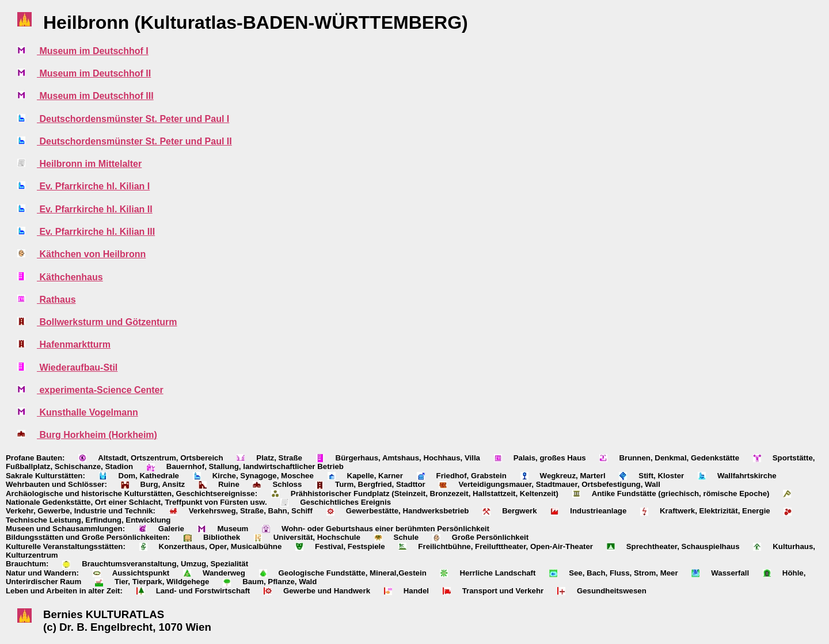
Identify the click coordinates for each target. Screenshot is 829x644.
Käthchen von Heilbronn (91, 254)
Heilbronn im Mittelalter (89, 164)
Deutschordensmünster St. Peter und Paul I (133, 119)
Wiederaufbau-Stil (77, 367)
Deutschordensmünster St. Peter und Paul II (134, 141)
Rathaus (56, 300)
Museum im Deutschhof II (94, 73)
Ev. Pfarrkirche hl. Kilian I (93, 186)
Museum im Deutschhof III (95, 96)
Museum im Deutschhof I (93, 51)
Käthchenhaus (70, 277)
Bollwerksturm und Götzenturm (107, 322)
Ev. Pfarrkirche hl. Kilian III (96, 232)
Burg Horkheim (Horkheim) (97, 435)
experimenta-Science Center (100, 390)
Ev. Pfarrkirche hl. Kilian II (95, 209)
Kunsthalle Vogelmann (88, 412)
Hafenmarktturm (74, 344)
